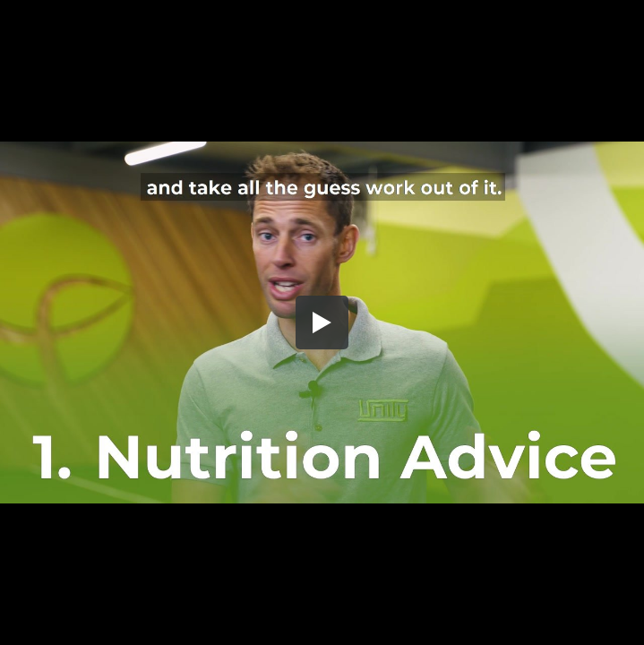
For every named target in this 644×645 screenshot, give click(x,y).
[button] (322, 322)
